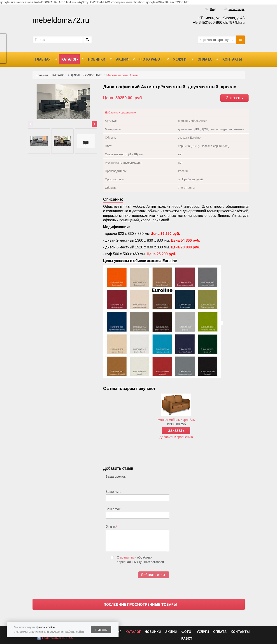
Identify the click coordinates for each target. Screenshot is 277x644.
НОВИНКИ (97, 59)
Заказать (234, 98)
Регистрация (236, 9)
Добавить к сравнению (120, 112)
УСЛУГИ (180, 59)
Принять (101, 630)
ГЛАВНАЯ (43, 59)
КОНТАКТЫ (232, 59)
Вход (213, 9)
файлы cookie (45, 627)
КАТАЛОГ (69, 59)
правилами (128, 557)
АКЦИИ (122, 59)
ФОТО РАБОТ (151, 59)
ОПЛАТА (205, 59)
